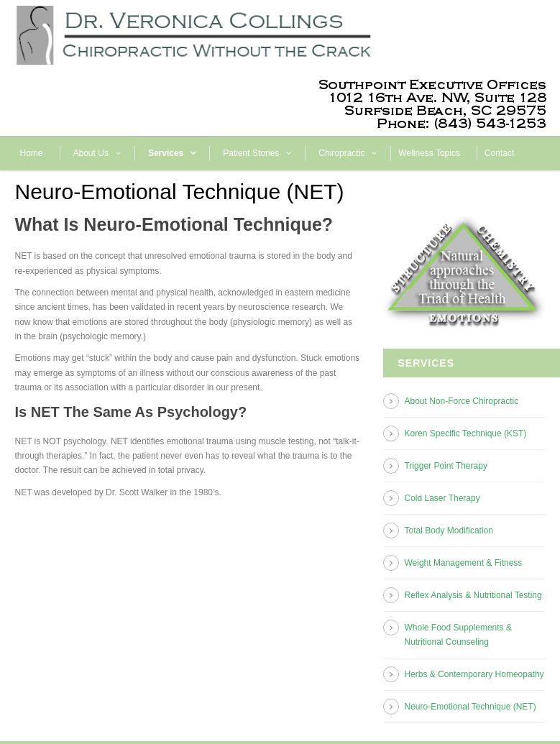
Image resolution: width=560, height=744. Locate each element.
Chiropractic (341, 153)
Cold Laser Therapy (442, 498)
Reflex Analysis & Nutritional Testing (473, 595)
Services (166, 153)
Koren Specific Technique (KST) (466, 433)
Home (32, 153)
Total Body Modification (449, 531)
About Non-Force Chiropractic (462, 401)
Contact (499, 153)
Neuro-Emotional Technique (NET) (471, 707)
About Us (91, 153)
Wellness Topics (429, 153)
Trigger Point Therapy (446, 466)
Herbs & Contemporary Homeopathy (474, 674)
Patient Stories (251, 153)
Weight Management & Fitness (464, 563)
